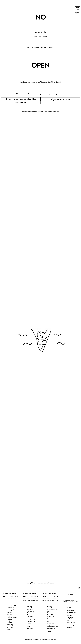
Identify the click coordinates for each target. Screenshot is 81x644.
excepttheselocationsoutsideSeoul (77, 11)
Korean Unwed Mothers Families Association (21, 101)
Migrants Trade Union (60, 99)
